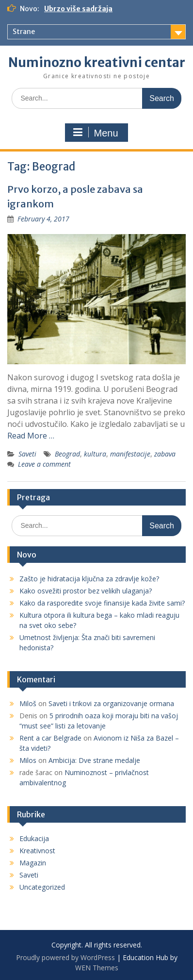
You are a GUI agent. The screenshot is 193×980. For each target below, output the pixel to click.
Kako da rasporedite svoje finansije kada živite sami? (102, 603)
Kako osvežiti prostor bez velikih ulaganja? (86, 591)
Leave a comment (44, 464)
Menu (95, 133)
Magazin (33, 863)
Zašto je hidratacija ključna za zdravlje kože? (89, 579)
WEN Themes (97, 968)
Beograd (67, 454)
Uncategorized (42, 887)
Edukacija (34, 838)
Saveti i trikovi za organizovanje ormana (111, 703)
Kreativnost (37, 851)
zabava (165, 454)
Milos (28, 760)
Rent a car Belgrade (50, 738)
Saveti (27, 454)
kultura (95, 454)
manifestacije (130, 454)
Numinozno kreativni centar (97, 62)
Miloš (28, 703)
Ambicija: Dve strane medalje (94, 760)
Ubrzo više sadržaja (78, 9)
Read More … (31, 436)
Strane (24, 32)
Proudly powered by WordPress (65, 957)
